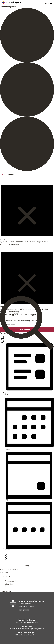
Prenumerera (6, 591)
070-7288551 (24, 610)
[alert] (27, 212)
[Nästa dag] (6, 559)
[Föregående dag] (6, 555)
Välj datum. (4, 572)
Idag (27, 566)
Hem (4, 174)
